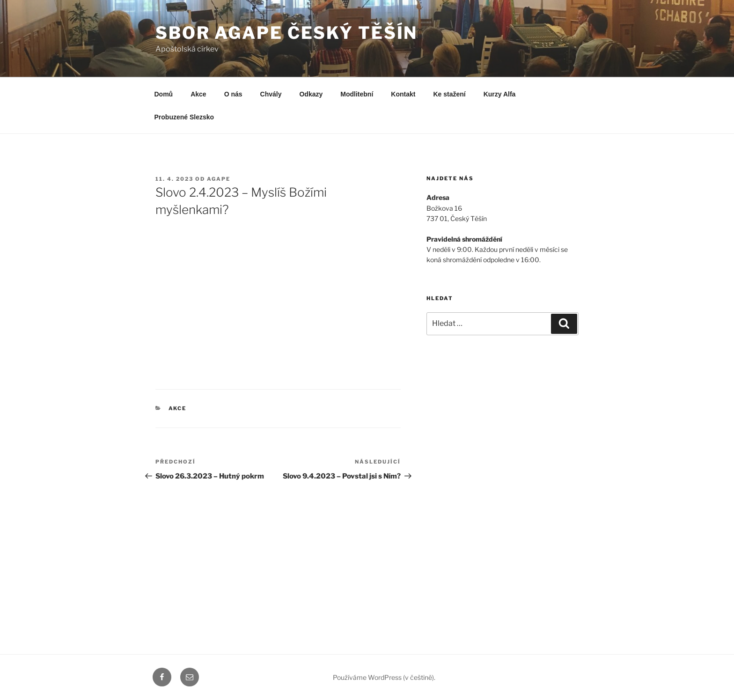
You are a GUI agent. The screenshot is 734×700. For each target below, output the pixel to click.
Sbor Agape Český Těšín (286, 33)
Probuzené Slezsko (184, 117)
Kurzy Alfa (500, 94)
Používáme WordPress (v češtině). (384, 677)
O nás (233, 94)
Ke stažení (449, 94)
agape (219, 179)
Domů (164, 94)
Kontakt (403, 94)
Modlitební (357, 94)
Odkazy (311, 94)
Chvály (271, 94)
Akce (198, 94)
